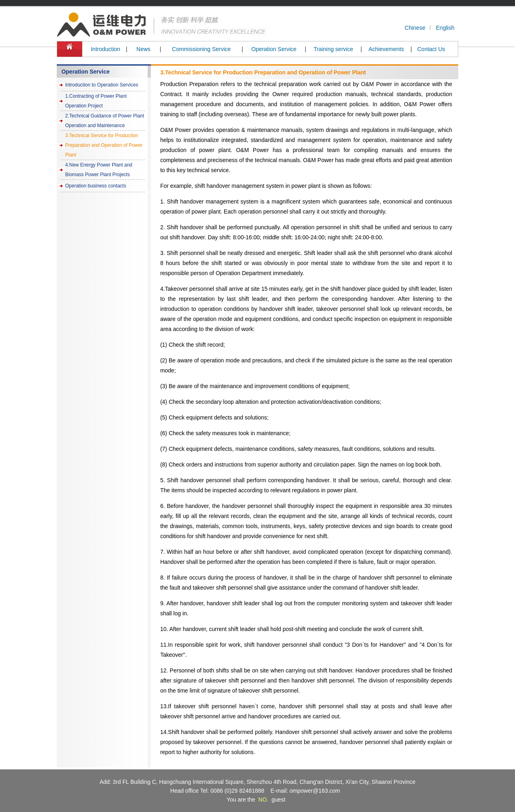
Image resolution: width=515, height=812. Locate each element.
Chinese (415, 28)
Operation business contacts (96, 186)
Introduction (106, 49)
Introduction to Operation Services (102, 85)
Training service (333, 49)
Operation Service (274, 49)
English (445, 28)
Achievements (386, 49)
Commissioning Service (201, 49)
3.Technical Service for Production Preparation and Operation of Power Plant (104, 145)
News (143, 49)
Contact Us (431, 49)
